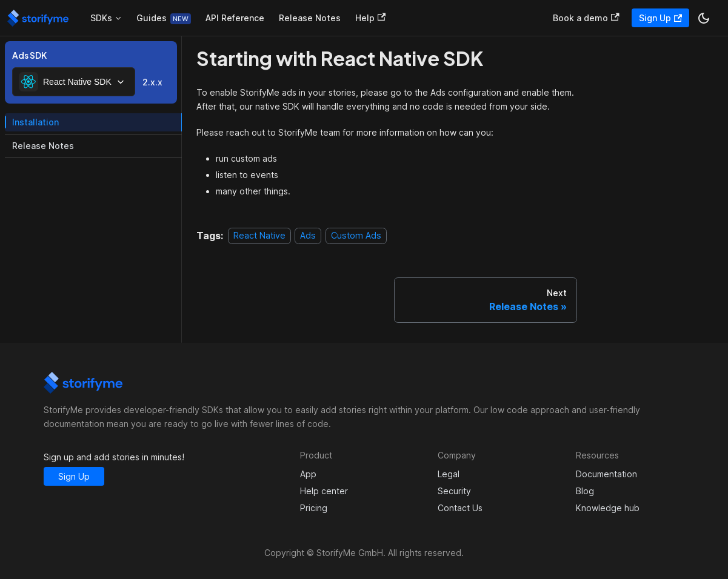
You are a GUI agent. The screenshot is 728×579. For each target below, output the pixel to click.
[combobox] (74, 82)
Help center (324, 491)
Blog (585, 491)
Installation (35, 122)
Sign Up (660, 18)
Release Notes (310, 18)
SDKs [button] (101, 18)
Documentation (606, 474)
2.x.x (152, 82)
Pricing (314, 508)
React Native (259, 236)
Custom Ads (356, 236)
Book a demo (586, 18)
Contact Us (460, 508)
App (308, 474)
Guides (152, 18)
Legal (449, 474)
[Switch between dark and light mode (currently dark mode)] (704, 18)
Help (370, 18)
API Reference (235, 18)
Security (454, 491)
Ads (308, 236)
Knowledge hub (608, 508)
